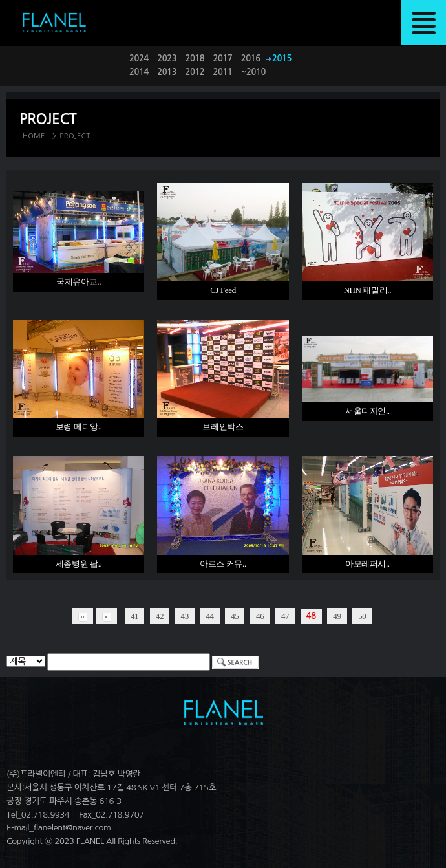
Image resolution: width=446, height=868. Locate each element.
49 (337, 616)
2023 (167, 59)
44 (209, 616)
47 (285, 616)
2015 (282, 59)
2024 (139, 59)
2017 (223, 59)
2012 (195, 72)
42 (160, 616)
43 (185, 616)
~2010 (253, 72)
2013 (167, 72)
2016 (251, 59)
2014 (139, 72)
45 (235, 616)
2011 (223, 72)
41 (134, 616)
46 (260, 616)
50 (362, 616)
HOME (34, 136)
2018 (195, 59)
